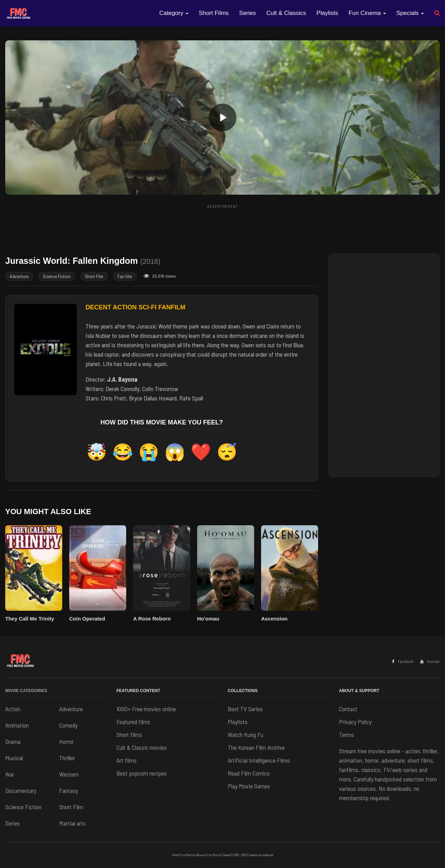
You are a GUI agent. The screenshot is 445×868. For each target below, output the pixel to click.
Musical (14, 758)
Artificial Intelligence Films (259, 760)
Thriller (67, 758)
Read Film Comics (249, 773)
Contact (348, 709)
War (10, 774)
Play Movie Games (249, 786)
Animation (17, 725)
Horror (66, 741)
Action (13, 709)
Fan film (125, 276)
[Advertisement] (222, 227)
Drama (13, 741)
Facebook (403, 661)
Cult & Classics (286, 13)
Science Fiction (57, 276)
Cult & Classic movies (142, 747)
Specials (410, 13)
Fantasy (68, 790)
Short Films (214, 13)
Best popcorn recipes (142, 773)
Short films (129, 735)
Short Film (94, 276)
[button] (222, 117)
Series (248, 13)
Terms (346, 735)
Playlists (327, 13)
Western (69, 774)
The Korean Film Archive (256, 747)
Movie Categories (26, 691)
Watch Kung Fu (245, 735)
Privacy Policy (355, 722)
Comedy (68, 725)
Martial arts (72, 823)
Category (174, 13)
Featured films (133, 722)
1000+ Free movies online (146, 709)
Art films (127, 760)
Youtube (430, 661)
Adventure (19, 276)
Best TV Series (245, 709)
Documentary (21, 790)
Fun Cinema (367, 13)
